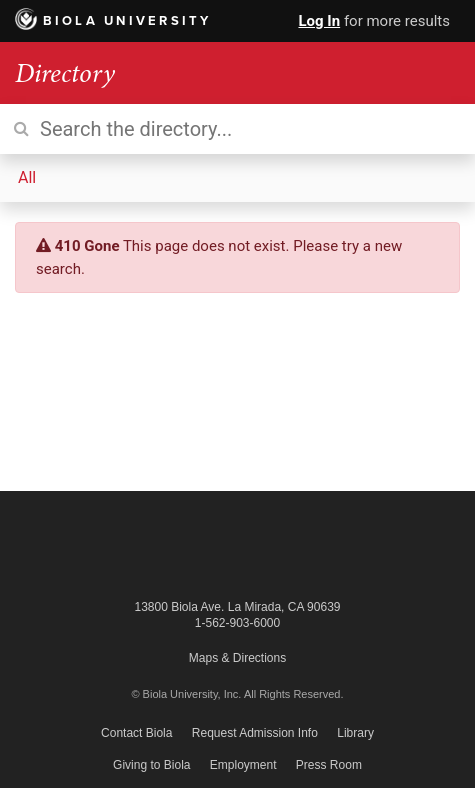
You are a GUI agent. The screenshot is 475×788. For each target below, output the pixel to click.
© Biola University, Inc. (186, 694)
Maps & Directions (237, 658)
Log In (319, 21)
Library (355, 733)
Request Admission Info (255, 733)
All (27, 177)
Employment (243, 765)
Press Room (329, 765)
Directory (65, 73)
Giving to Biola (151, 765)
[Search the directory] (237, 129)
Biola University (113, 21)
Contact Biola (136, 733)
